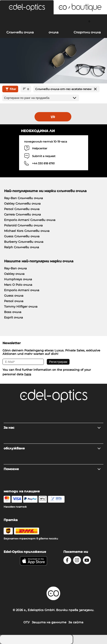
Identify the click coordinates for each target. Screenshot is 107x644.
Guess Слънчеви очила (22, 236)
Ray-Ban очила (15, 268)
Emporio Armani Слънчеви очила (30, 220)
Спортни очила (87, 32)
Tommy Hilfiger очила (21, 306)
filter (10, 89)
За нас (52, 428)
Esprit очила (14, 317)
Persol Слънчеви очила (22, 209)
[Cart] (89, 21)
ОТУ (27, 622)
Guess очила (14, 296)
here (28, 374)
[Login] (53, 21)
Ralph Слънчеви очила (22, 247)
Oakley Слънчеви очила (22, 203)
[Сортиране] (41, 98)
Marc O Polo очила (18, 285)
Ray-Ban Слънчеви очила (24, 198)
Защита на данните (49, 622)
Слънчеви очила (20, 32)
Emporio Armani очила (22, 290)
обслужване (52, 448)
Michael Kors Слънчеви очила (27, 231)
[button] (27, 7)
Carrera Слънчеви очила (22, 214)
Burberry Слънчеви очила (24, 242)
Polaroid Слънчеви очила (23, 225)
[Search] (18, 21)
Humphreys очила (18, 279)
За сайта (76, 622)
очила (53, 32)
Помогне (52, 469)
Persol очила (14, 301)
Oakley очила (14, 274)
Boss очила (13, 312)
